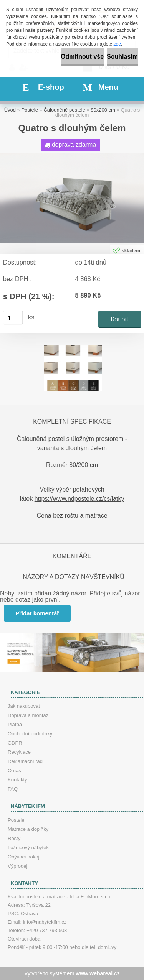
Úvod (10, 110)
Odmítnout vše (82, 57)
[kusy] (13, 317)
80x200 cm (103, 110)
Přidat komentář (37, 613)
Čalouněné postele (64, 110)
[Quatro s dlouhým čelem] (72, 156)
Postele (30, 110)
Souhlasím (122, 57)
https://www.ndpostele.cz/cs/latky (79, 499)
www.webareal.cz (98, 973)
